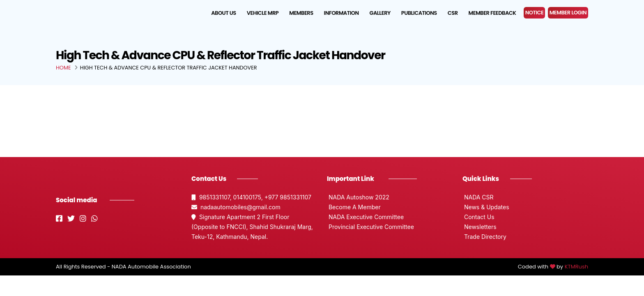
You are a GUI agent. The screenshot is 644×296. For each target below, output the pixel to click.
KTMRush (576, 267)
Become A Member (354, 207)
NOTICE (535, 13)
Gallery (380, 13)
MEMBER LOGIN (568, 13)
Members (301, 13)
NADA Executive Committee (365, 217)
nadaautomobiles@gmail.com (236, 207)
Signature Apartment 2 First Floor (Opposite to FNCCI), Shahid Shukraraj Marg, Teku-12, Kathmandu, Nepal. (252, 227)
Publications (419, 13)
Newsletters (480, 227)
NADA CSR (478, 197)
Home (63, 68)
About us (224, 13)
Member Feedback (492, 13)
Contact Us (478, 217)
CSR (453, 13)
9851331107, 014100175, (228, 197)
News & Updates (486, 207)
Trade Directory (484, 237)
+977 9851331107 (288, 197)
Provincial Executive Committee (370, 227)
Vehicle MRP (263, 13)
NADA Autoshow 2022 (358, 197)
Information (342, 13)
